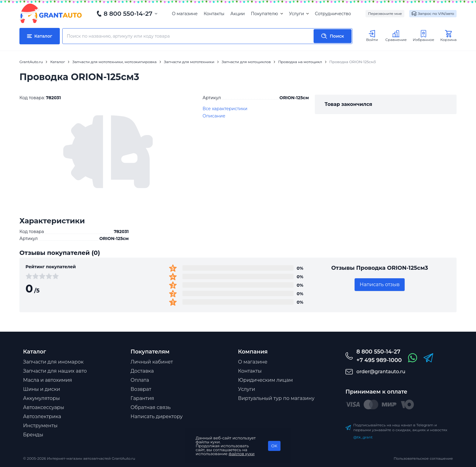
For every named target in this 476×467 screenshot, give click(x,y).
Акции (238, 14)
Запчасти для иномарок (53, 362)
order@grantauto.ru (381, 372)
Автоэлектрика (42, 416)
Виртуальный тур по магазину (276, 398)
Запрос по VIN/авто (433, 14)
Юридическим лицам (265, 380)
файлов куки (242, 454)
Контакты (214, 14)
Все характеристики (225, 109)
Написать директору (157, 416)
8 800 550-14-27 (128, 14)
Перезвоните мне (385, 14)
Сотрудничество (333, 14)
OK (274, 446)
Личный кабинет (152, 362)
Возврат (141, 389)
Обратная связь (151, 407)
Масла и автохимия (48, 380)
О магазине (185, 14)
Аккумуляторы (41, 398)
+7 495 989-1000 (379, 360)
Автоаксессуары (44, 407)
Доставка (142, 371)
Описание (214, 116)
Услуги (299, 14)
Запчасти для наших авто (55, 371)
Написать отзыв (380, 284)
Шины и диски (42, 389)
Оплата (140, 380)
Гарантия (142, 398)
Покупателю (267, 14)
